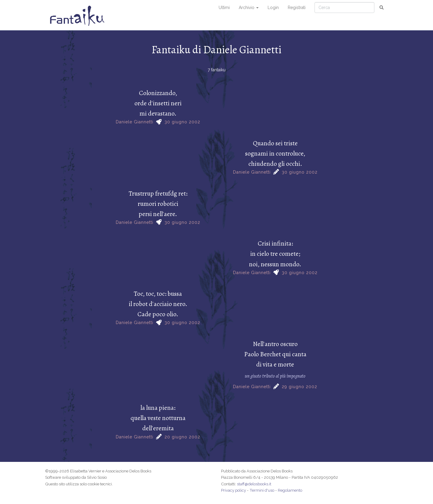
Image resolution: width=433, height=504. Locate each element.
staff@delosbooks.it (254, 484)
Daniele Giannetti (135, 122)
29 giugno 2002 (299, 387)
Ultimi (224, 8)
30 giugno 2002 (182, 122)
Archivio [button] (249, 8)
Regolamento (290, 490)
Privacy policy (233, 490)
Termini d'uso (262, 490)
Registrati (297, 8)
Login (273, 8)
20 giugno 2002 (182, 437)
